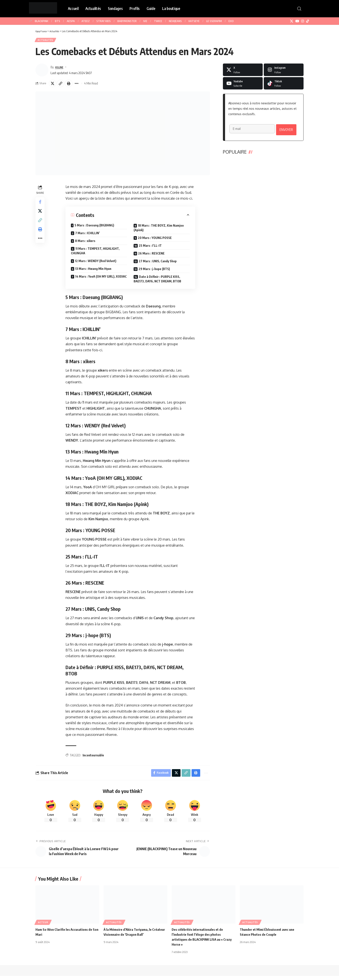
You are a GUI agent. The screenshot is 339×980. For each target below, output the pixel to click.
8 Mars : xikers (86, 244)
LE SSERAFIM (214, 21)
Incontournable (94, 758)
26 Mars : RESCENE (152, 256)
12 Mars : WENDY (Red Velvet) (96, 264)
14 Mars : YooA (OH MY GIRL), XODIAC (102, 279)
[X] (292, 21)
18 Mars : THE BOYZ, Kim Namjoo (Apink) (159, 231)
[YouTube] (297, 21)
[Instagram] (303, 21)
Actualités (47, 41)
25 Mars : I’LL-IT (151, 248)
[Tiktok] (284, 85)
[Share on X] (53, 86)
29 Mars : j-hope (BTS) (155, 272)
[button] (299, 9)
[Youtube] (243, 85)
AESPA (71, 21)
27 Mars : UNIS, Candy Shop (158, 264)
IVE (145, 21)
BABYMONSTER (127, 21)
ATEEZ (86, 21)
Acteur (43, 926)
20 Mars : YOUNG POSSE (155, 241)
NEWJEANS (175, 21)
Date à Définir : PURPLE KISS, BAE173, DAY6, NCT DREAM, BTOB (158, 282)
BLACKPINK (42, 21)
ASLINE (60, 68)
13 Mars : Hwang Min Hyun (94, 271)
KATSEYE (194, 21)
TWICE (158, 21)
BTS (58, 21)
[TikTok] (308, 21)
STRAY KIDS (104, 21)
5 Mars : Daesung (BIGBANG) (95, 228)
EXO (231, 21)
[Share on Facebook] (41, 205)
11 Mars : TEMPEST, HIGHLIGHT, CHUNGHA (96, 254)
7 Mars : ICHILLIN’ (88, 236)
